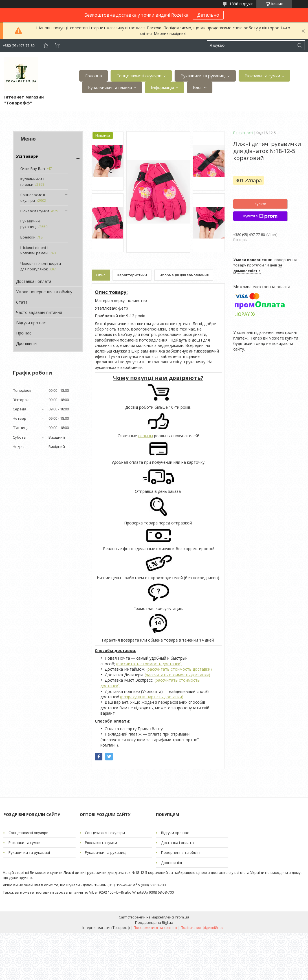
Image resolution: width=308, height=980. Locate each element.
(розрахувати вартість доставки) (152, 697)
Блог (198, 87)
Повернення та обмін (180, 852)
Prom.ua (182, 917)
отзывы (146, 436)
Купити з (260, 216)
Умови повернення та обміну (44, 292)
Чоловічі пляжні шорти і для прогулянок (41, 266)
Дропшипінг (27, 343)
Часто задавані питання (39, 312)
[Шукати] (300, 45)
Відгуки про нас (31, 323)
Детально (208, 15)
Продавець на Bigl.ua (154, 922)
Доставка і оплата (34, 281)
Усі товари (27, 156)
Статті (22, 302)
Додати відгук (46, 45)
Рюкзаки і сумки (35, 211)
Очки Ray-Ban (33, 169)
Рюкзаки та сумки (262, 76)
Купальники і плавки (32, 182)
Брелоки (28, 237)
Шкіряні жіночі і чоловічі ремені (34, 250)
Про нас (24, 333)
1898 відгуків (241, 4)
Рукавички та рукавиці (203, 76)
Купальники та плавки (110, 87)
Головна (93, 76)
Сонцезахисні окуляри (139, 76)
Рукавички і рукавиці (31, 224)
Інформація (162, 87)
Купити (260, 204)
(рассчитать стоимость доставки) (149, 664)
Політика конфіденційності (203, 928)
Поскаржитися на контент (155, 928)
